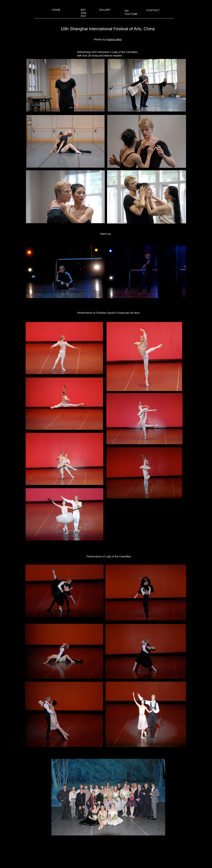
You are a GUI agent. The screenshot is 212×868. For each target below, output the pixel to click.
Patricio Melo (114, 39)
